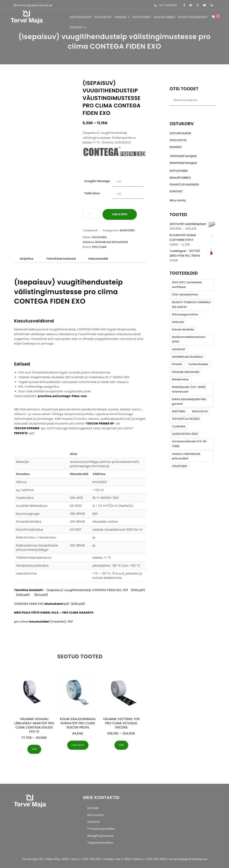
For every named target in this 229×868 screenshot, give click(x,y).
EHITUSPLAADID (81, 17)
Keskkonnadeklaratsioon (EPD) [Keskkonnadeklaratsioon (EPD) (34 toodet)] (189, 339)
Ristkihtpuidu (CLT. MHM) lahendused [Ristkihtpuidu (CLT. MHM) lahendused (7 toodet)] (189, 389)
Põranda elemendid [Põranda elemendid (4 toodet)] (185, 372)
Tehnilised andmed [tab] (61, 259)
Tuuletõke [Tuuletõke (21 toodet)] (178, 426)
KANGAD (122, 17)
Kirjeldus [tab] (27, 259)
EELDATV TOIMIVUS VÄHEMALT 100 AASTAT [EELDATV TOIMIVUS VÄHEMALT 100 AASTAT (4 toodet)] (192, 305)
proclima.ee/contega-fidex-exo (62, 396)
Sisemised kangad (183, 163)
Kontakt (93, 808)
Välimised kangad (183, 156)
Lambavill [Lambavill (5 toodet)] (178, 349)
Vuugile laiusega (97, 181)
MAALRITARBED (164, 17)
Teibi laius (92, 193)
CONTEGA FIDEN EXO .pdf (42, 604)
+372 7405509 (167, 5)
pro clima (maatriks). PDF (44, 622)
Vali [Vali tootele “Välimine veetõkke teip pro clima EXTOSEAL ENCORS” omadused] (121, 745)
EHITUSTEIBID (142, 17)
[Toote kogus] (91, 214)
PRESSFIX (21, 433)
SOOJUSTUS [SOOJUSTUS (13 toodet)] (200, 411)
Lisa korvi (120, 214)
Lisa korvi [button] (78, 745)
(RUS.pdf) (41, 595)
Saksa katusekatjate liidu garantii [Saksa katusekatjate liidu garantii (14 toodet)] (189, 402)
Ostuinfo (94, 822)
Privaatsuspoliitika (101, 829)
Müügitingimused (100, 836)
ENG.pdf (78, 604)
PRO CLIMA (99, 247)
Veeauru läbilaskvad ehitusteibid (105, 242)
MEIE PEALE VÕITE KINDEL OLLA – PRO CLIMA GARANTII (54, 613)
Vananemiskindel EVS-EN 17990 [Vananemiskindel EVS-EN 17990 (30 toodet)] (189, 444)
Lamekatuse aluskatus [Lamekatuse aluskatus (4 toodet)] (187, 357)
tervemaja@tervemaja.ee (35, 5)
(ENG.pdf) (138, 590)
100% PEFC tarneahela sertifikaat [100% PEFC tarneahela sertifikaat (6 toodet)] (187, 285)
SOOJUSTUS (103, 17)
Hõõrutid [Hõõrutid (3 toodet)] (178, 322)
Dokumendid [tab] (98, 259)
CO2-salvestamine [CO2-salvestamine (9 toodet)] (185, 295)
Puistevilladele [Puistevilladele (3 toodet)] (199, 364)
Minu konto (178, 200)
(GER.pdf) (23, 595)
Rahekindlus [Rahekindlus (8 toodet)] (180, 380)
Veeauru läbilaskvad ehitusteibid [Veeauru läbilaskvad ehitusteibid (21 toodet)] (186, 456)
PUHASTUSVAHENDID (193, 17)
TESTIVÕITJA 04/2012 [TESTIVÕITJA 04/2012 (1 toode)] (186, 419)
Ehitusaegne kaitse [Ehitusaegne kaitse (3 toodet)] (185, 315)
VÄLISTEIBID (99, 237)
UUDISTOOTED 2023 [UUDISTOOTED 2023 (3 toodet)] (185, 434)
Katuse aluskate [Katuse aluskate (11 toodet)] (183, 330)
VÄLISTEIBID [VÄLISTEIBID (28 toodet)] (179, 466)
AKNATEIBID (127, 231)
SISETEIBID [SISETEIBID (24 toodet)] (179, 411)
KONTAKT (78, 27)
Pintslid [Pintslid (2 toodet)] (177, 364)
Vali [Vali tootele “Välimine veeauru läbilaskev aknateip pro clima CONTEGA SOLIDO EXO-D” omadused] (34, 749)
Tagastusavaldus (100, 843)
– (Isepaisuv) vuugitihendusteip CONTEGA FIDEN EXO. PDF (71, 590)
